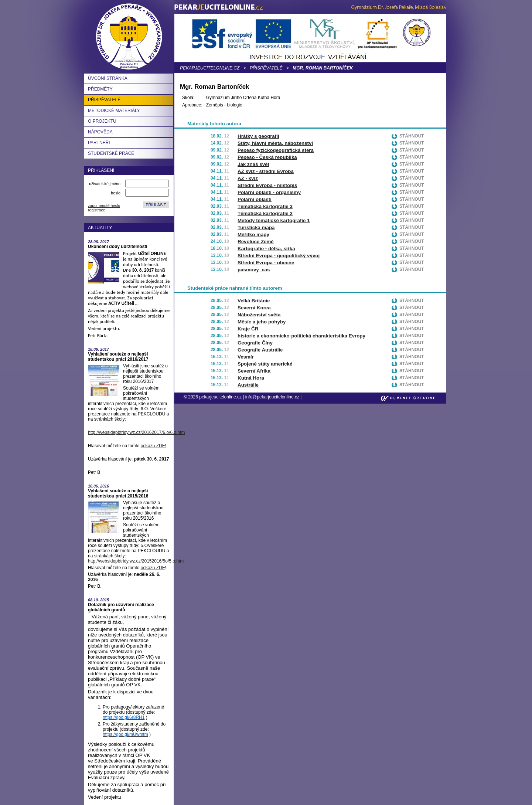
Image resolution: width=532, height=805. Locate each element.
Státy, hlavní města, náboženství (275, 143)
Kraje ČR (248, 329)
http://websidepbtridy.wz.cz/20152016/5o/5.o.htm (136, 561)
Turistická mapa (256, 227)
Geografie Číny (255, 343)
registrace (97, 210)
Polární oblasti (255, 199)
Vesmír (246, 357)
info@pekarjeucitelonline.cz (272, 397)
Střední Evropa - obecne (266, 263)
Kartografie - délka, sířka (266, 249)
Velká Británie (254, 301)
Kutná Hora (251, 378)
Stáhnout (412, 136)
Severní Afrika (254, 371)
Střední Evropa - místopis (267, 185)
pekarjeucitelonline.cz (210, 68)
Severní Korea (254, 308)
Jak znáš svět (253, 164)
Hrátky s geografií (258, 136)
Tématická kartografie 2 (265, 213)
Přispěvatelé (266, 68)
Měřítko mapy (253, 235)
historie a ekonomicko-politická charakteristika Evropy (301, 336)
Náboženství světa (259, 315)
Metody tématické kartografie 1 (274, 220)
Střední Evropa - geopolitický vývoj (279, 256)
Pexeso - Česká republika (267, 157)
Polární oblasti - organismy (269, 192)
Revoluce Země (256, 242)
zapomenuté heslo (104, 206)
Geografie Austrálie (260, 350)
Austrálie (248, 385)
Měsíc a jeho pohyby (262, 322)
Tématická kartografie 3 (265, 206)
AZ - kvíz (248, 178)
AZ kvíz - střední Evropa (266, 171)
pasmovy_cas (254, 270)
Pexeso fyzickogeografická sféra (276, 150)
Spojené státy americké (265, 364)
